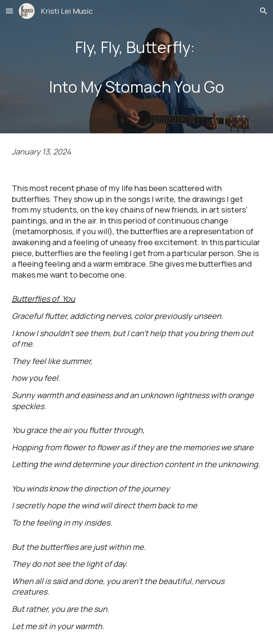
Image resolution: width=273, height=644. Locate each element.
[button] (9, 11)
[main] (136, 67)
